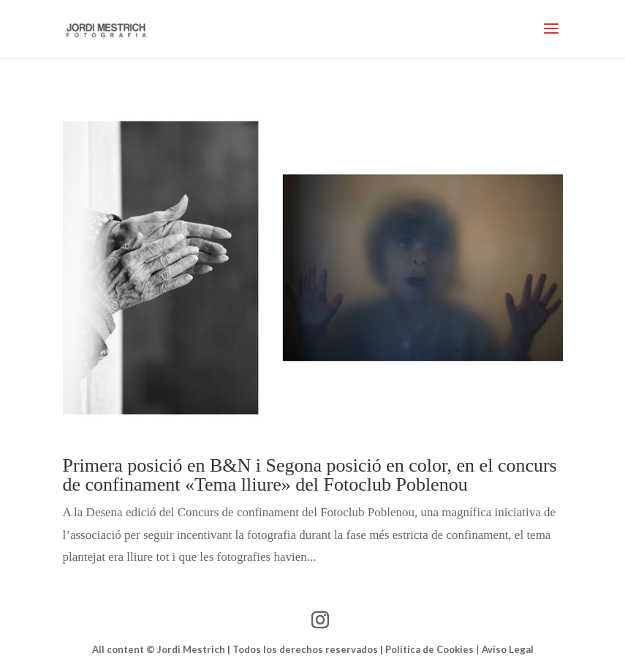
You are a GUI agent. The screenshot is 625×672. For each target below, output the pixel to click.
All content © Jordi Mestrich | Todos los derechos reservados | (239, 649)
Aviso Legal (508, 649)
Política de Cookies (429, 649)
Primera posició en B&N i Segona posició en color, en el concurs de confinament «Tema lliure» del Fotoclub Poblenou (310, 475)
